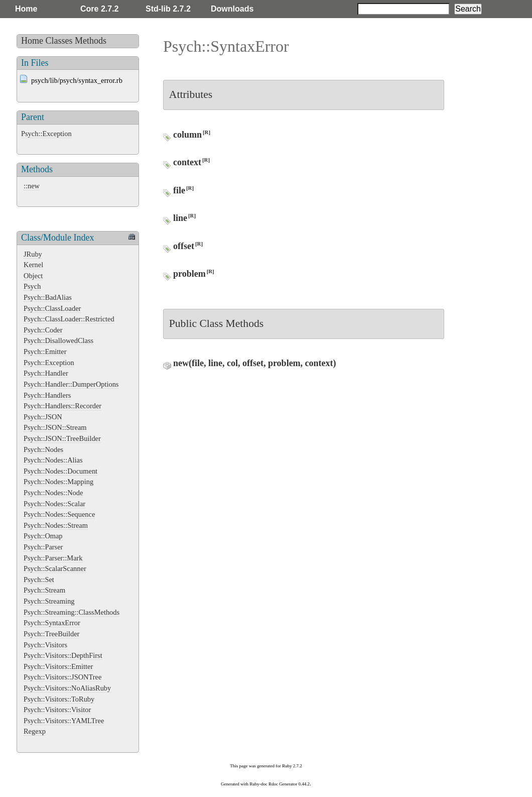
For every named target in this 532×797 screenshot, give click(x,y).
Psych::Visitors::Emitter (58, 666)
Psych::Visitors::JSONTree (62, 677)
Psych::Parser (43, 547)
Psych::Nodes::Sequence (59, 514)
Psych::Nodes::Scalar (54, 504)
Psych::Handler (46, 373)
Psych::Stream (44, 590)
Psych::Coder (43, 330)
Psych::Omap (43, 536)
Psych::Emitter (45, 352)
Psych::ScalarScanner (55, 568)
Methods (91, 41)
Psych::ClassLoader (52, 308)
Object (33, 276)
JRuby (33, 254)
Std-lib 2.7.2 (168, 9)
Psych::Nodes (43, 449)
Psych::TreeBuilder (51, 634)
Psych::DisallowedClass (58, 340)
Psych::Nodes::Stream (56, 525)
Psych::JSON (43, 417)
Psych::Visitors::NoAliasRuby (67, 688)
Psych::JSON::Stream (55, 427)
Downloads (232, 9)
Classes (59, 41)
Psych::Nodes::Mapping (58, 482)
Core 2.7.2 (99, 9)
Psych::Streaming (49, 601)
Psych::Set (39, 580)
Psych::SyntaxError (52, 623)
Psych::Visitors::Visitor (57, 710)
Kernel (33, 265)
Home (26, 9)
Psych (32, 286)
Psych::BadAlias (48, 297)
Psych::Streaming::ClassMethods (72, 612)
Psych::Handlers (47, 395)
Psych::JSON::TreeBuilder (62, 438)
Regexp (35, 731)
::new (32, 186)
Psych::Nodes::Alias (53, 460)
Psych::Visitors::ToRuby (59, 699)
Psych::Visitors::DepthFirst (63, 655)
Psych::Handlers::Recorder (62, 406)
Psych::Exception (46, 134)
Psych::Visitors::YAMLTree (64, 721)
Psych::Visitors (45, 645)
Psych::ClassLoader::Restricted (69, 319)
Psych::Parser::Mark (53, 558)
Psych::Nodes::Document (60, 471)
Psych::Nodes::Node (53, 493)
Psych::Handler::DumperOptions (71, 384)
